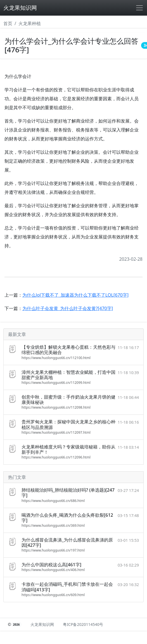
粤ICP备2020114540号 (83, 624)
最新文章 (17, 334)
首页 (8, 23)
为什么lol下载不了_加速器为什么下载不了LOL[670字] (75, 295)
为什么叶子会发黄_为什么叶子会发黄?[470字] (68, 308)
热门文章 (17, 477)
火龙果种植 (30, 23)
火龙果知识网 (20, 8)
